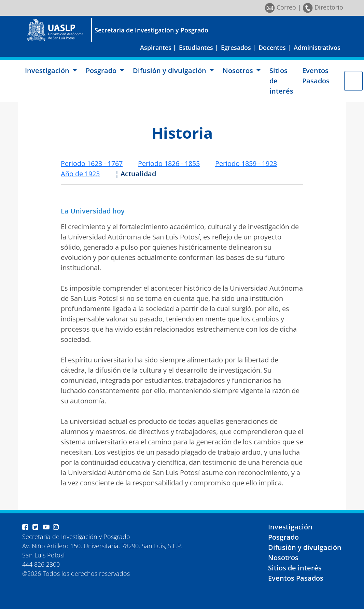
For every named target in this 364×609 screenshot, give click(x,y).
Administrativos (317, 47)
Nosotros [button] (239, 71)
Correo (280, 7)
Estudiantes (196, 47)
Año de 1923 (80, 174)
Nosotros (283, 558)
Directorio (323, 7)
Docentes (272, 47)
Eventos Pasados (316, 76)
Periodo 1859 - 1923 (246, 163)
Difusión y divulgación (305, 547)
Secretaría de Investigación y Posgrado (151, 30)
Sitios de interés (281, 81)
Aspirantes (156, 47)
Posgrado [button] (102, 71)
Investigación (290, 527)
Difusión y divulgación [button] (170, 71)
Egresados (236, 47)
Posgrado (283, 537)
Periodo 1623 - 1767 (92, 163)
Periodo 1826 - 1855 (169, 163)
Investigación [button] (48, 71)
